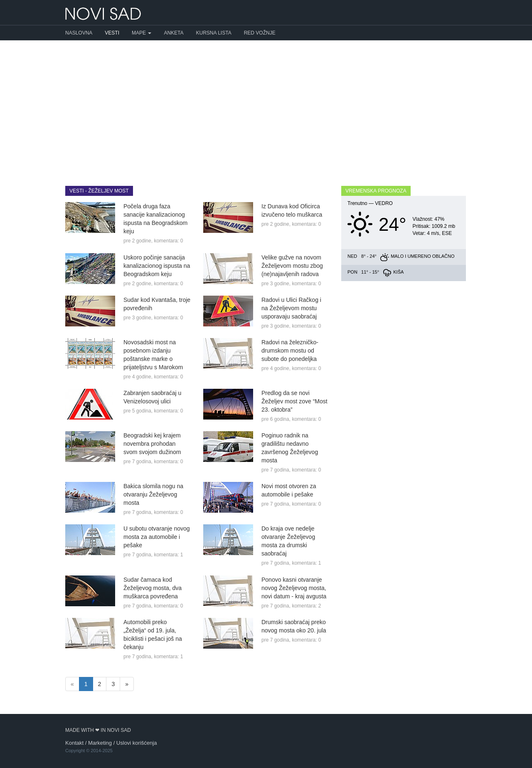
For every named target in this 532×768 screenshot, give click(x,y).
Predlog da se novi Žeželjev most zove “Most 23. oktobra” (294, 401)
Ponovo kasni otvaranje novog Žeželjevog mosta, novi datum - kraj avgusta (294, 588)
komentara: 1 (168, 555)
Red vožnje (260, 33)
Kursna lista (214, 33)
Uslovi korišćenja (137, 743)
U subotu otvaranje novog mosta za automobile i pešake (157, 537)
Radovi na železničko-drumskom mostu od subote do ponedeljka (290, 351)
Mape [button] (142, 33)
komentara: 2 (306, 606)
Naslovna (79, 33)
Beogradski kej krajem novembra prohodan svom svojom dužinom (152, 444)
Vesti (112, 33)
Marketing (100, 743)
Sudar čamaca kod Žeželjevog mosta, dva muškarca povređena (153, 588)
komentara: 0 (168, 241)
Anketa (174, 33)
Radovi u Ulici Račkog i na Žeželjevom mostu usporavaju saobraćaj (291, 308)
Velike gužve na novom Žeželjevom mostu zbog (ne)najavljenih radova (292, 266)
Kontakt (74, 743)
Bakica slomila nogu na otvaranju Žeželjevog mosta (153, 494)
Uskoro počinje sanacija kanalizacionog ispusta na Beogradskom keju (157, 266)
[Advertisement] (266, 107)
